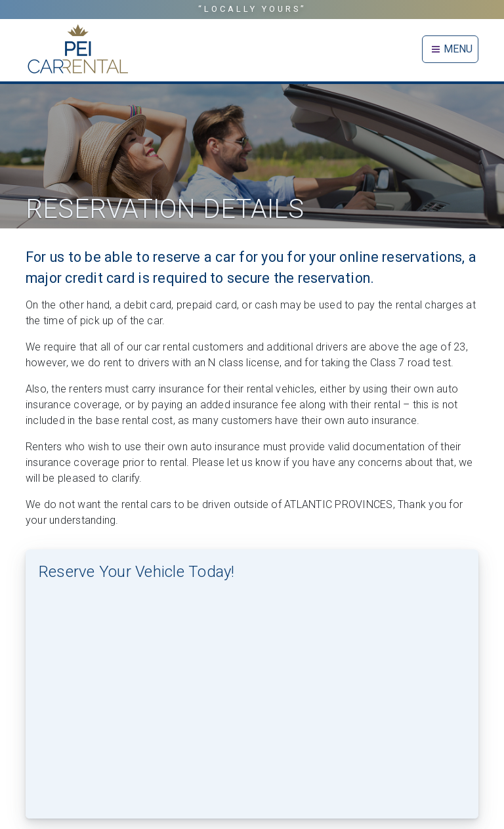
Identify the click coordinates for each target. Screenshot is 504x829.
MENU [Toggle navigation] (450, 49)
